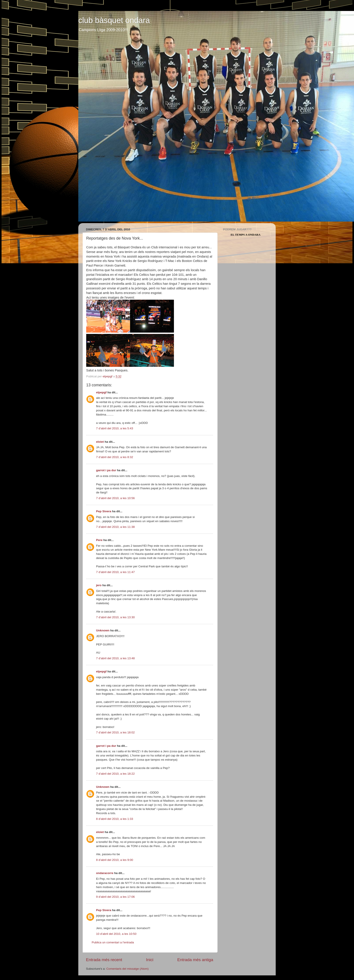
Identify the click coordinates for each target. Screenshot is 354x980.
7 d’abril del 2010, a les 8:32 (115, 457)
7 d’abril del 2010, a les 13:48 (115, 658)
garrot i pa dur (106, 470)
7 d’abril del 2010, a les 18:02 (115, 732)
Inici (150, 960)
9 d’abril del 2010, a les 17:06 (115, 897)
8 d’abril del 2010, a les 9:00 (115, 860)
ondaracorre (105, 873)
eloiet (100, 442)
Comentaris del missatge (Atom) (128, 969)
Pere (99, 540)
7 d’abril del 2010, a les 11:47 (115, 572)
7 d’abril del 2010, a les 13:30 (115, 617)
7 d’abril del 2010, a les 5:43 (115, 428)
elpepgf (101, 392)
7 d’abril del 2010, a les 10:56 (115, 498)
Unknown (103, 630)
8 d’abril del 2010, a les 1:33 (115, 819)
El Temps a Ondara (246, 235)
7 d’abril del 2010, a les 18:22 (115, 774)
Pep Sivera (104, 511)
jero (99, 585)
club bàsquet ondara (114, 20)
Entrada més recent (104, 960)
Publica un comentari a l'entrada (113, 942)
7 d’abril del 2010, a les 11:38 (115, 527)
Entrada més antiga (195, 960)
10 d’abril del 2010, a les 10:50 (116, 934)
